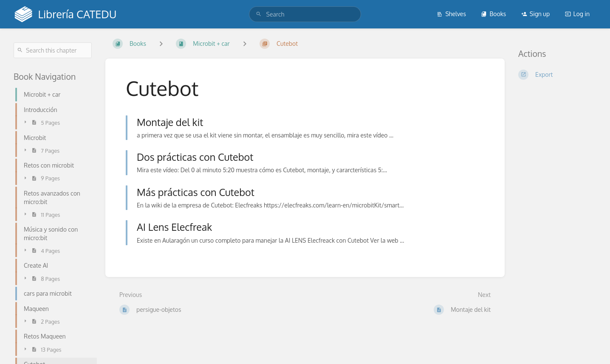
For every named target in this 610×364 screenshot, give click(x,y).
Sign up (535, 14)
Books (493, 14)
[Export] (557, 75)
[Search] (259, 14)
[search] (305, 14)
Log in (577, 14)
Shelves (451, 14)
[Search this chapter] (53, 50)
